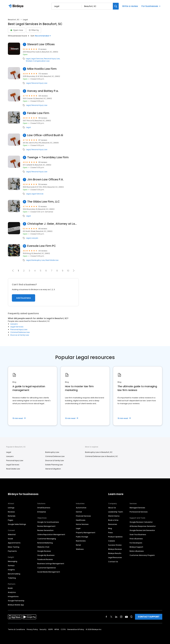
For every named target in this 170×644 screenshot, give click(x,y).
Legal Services (37, 59)
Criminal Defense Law (20, 332)
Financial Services (83, 516)
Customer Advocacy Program (142, 555)
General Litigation (53, 469)
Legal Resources (115, 557)
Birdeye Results (115, 553)
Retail (78, 545)
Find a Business (136, 539)
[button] (74, 271)
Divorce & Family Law (20, 335)
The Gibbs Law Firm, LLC (44, 202)
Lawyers (35, 238)
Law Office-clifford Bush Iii (45, 135)
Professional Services (139, 512)
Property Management (86, 533)
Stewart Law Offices (41, 44)
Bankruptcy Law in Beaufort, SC (99, 452)
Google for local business (48, 522)
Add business (24, 298)
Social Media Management (49, 572)
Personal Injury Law (52, 59)
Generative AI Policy (76, 629)
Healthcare (81, 520)
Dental (79, 512)
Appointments (14, 543)
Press (110, 533)
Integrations (13, 596)
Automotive (81, 508)
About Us (112, 508)
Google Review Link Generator (142, 530)
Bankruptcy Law (38, 260)
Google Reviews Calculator (141, 522)
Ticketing (12, 578)
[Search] (116, 6)
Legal (28, 59)
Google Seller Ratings (17, 524)
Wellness (80, 549)
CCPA (63, 629)
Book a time (113, 520)
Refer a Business (137, 551)
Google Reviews (44, 551)
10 (68, 271)
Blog (110, 528)
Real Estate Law (52, 260)
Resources (113, 524)
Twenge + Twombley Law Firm (48, 157)
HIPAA (57, 629)
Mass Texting (14, 547)
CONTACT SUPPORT (149, 617)
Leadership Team (116, 512)
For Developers (136, 543)
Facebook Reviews (45, 559)
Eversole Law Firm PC (42, 246)
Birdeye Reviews (115, 549)
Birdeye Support (136, 547)
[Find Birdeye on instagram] (121, 617)
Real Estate (81, 541)
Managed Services (137, 508)
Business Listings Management (51, 564)
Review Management (46, 526)
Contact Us (113, 562)
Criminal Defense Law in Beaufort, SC (101, 456)
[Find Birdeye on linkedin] (116, 617)
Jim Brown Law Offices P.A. (45, 180)
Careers (112, 541)
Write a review (130, 6)
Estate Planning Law (54, 465)
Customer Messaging (47, 539)
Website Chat (43, 547)
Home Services (82, 524)
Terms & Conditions (16, 629)
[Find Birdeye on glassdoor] (131, 617)
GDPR (50, 629)
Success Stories (115, 545)
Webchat (12, 534)
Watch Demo (114, 516)
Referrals (12, 516)
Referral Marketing (45, 543)
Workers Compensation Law (38, 61)
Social (10, 539)
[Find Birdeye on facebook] (106, 617)
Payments (12, 551)
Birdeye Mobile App (16, 605)
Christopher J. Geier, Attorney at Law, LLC (53, 224)
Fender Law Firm (38, 113)
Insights (11, 570)
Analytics (12, 592)
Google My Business (46, 555)
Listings (11, 508)
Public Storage (82, 537)
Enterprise (42, 512)
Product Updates (115, 537)
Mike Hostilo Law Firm (42, 69)
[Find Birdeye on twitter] (111, 617)
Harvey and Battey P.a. (43, 91)
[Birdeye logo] (17, 6)
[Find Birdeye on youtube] (126, 617)
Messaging (13, 561)
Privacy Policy (32, 629)
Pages (11, 520)
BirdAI (10, 588)
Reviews (11, 512)
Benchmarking (14, 574)
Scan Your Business (138, 534)
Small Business (44, 508)
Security (43, 629)
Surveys (11, 565)
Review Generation (45, 530)
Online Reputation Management (51, 534)
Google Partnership (16, 601)
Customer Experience (47, 568)
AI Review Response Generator (143, 526)
